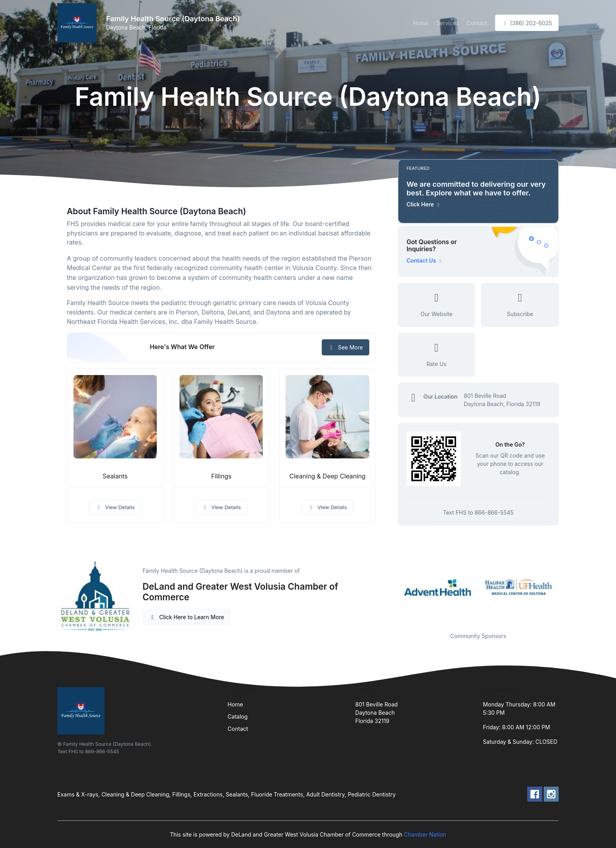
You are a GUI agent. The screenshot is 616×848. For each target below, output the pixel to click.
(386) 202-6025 (527, 23)
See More (346, 347)
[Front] (79, 23)
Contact (477, 23)
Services (447, 23)
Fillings (221, 476)
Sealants (115, 476)
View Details (115, 507)
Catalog (237, 716)
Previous (392, 587)
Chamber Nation (425, 834)
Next (565, 587)
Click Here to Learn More (187, 617)
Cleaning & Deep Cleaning (328, 476)
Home (421, 23)
